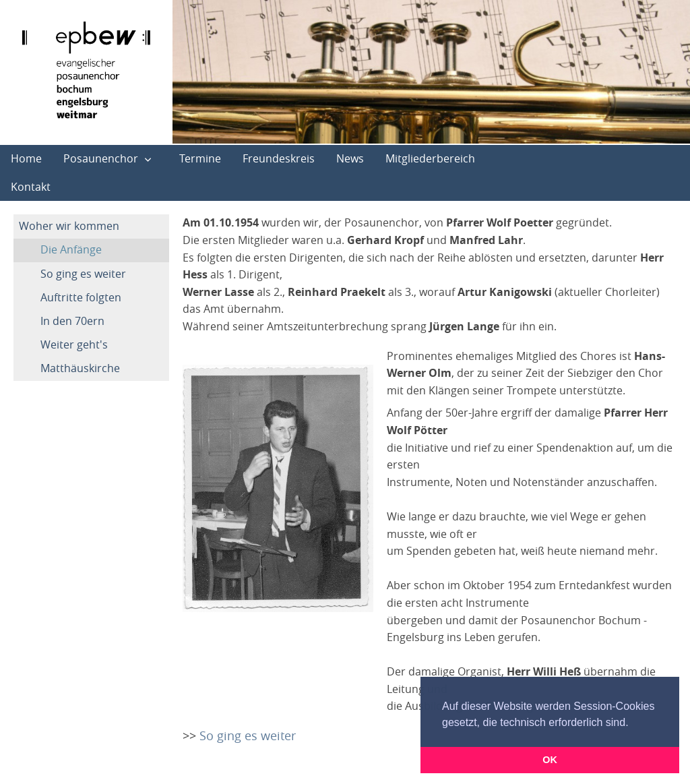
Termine (200, 158)
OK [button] (550, 760)
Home (26, 158)
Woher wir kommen (69, 226)
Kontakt (31, 187)
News (350, 158)
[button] (633, 723)
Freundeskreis (279, 158)
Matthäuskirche (80, 368)
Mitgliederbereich (430, 158)
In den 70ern (72, 321)
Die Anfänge (71, 249)
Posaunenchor (101, 158)
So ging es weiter (83, 274)
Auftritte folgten (81, 297)
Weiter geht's (74, 344)
